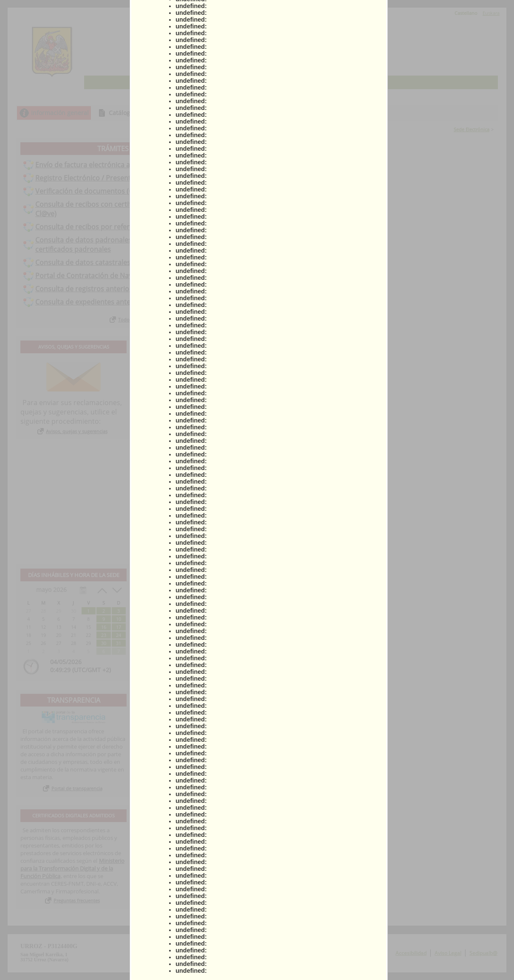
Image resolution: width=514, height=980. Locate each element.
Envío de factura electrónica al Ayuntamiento (107, 165)
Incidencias (370, 113)
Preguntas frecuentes (77, 900)
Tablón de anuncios (306, 113)
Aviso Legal (448, 953)
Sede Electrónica (472, 129)
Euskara (491, 13)
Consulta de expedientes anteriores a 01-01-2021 (113, 302)
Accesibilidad (411, 953)
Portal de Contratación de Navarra (90, 276)
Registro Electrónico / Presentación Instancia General (121, 178)
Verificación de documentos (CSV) (89, 191)
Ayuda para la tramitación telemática (199, 361)
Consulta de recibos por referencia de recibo (107, 227)
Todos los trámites (138, 320)
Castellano (466, 13)
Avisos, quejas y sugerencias (77, 431)
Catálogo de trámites (138, 113)
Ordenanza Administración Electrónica (201, 371)
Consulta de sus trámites (223, 113)
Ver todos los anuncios (323, 548)
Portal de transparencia (77, 788)
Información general (60, 113)
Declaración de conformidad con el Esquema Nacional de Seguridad (196, 394)
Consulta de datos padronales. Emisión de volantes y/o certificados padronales (123, 245)
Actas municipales (175, 381)
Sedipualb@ (483, 953)
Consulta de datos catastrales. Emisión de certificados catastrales (140, 262)
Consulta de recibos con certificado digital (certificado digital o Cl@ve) (135, 209)
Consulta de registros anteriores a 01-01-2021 (108, 289)
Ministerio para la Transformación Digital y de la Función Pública (72, 868)
